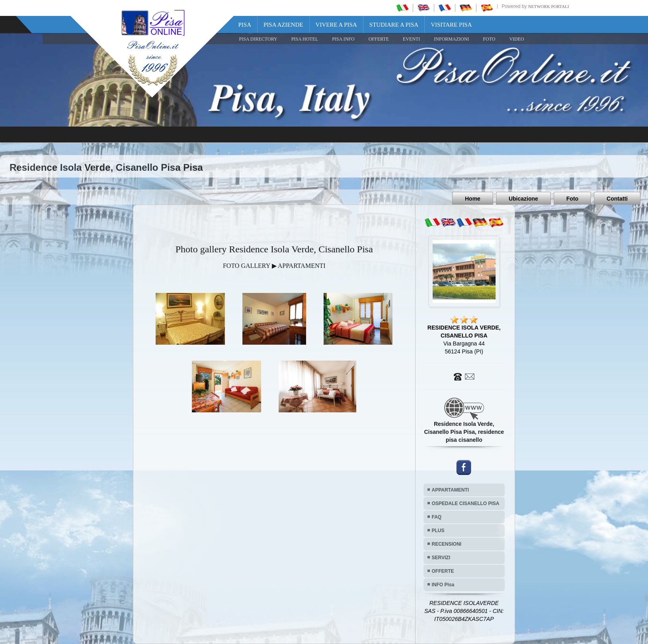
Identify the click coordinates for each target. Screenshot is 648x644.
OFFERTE (379, 39)
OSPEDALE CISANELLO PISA (466, 503)
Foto (572, 199)
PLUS (438, 531)
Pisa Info (343, 39)
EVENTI (411, 39)
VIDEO (516, 39)
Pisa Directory (258, 39)
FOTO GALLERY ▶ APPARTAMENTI (274, 266)
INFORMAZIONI (451, 39)
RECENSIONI (447, 544)
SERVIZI (441, 558)
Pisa (245, 25)
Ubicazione (523, 199)
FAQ (437, 517)
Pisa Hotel (305, 39)
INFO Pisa (443, 585)
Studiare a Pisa (394, 25)
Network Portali (549, 6)
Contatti (617, 199)
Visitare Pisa (451, 25)
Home (473, 199)
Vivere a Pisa (336, 25)
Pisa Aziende (283, 25)
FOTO (489, 39)
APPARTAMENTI (451, 490)
